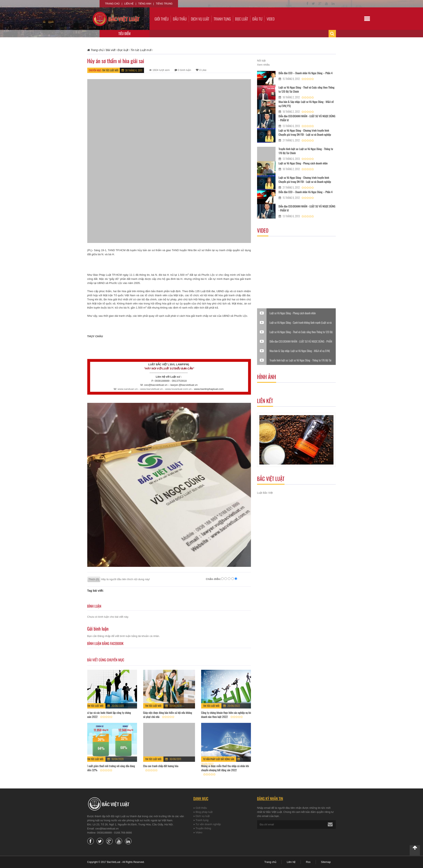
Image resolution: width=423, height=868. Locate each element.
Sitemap (326, 862)
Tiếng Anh (145, 4)
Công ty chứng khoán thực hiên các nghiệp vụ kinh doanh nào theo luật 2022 (227, 715)
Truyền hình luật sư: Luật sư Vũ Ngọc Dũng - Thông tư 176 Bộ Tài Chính (306, 151)
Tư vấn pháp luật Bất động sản (219, 759)
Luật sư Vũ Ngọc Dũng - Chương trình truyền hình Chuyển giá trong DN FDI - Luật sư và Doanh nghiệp (305, 132)
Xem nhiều (263, 65)
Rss (308, 862)
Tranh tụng (222, 19)
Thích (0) (94, 579)
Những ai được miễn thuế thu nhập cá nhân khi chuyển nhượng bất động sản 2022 (225, 768)
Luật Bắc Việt (265, 493)
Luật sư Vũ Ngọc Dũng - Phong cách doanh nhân (303, 163)
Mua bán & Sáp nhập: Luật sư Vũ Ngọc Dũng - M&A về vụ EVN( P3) (306, 104)
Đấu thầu (180, 19)
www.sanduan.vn (128, 389)
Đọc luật (242, 19)
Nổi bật (261, 61)
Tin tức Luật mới (110, 70)
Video (270, 19)
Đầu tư (257, 19)
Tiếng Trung (164, 4)
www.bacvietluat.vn (151, 389)
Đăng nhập (104, 636)
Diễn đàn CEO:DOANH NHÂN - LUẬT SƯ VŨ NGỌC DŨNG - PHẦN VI (307, 118)
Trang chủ (112, 4)
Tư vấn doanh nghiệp (208, 824)
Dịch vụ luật (200, 19)
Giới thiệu (162, 19)
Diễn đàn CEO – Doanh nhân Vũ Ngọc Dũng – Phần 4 (306, 73)
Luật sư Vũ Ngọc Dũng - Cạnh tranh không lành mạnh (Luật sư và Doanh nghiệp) (301, 322)
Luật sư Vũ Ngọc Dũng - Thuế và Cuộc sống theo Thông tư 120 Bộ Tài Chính (307, 89)
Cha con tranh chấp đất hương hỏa (161, 766)
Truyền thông (203, 828)
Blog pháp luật (204, 812)
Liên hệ (129, 4)
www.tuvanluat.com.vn (178, 389)
